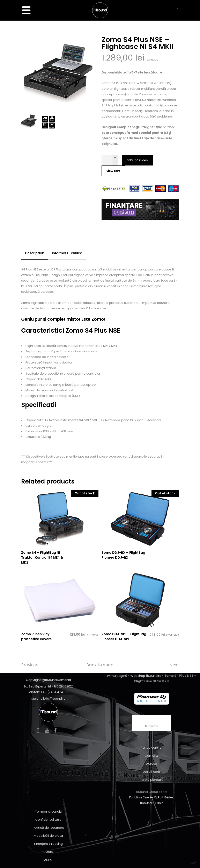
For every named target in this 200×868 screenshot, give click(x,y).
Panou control (151, 747)
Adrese (152, 764)
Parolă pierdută (152, 780)
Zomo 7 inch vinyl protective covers (36, 637)
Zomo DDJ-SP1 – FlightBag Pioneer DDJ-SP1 (124, 637)
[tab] (35, 253)
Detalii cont (152, 772)
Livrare (48, 852)
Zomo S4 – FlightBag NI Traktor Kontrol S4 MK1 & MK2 (42, 558)
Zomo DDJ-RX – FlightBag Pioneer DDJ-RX (123, 555)
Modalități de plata (48, 836)
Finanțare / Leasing (48, 844)
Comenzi (152, 756)
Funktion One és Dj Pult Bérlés (151, 797)
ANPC (48, 860)
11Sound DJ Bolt (151, 803)
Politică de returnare (49, 828)
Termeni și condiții (49, 811)
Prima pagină (117, 676)
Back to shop (100, 665)
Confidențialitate (48, 820)
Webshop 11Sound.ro (146, 676)
